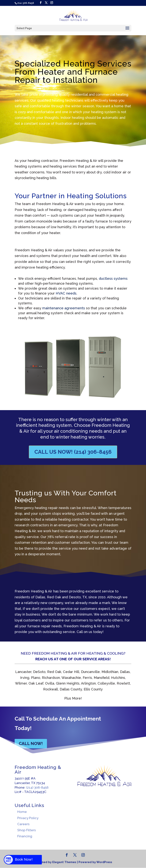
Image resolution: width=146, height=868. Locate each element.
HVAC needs (66, 293)
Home (22, 812)
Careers (23, 824)
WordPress (104, 862)
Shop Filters (27, 830)
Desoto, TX (78, 597)
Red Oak (54, 597)
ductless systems (113, 278)
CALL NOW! (31, 743)
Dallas (40, 597)
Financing (25, 836)
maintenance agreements (64, 308)
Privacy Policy (28, 818)
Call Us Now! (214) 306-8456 (73, 452)
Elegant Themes (64, 862)
